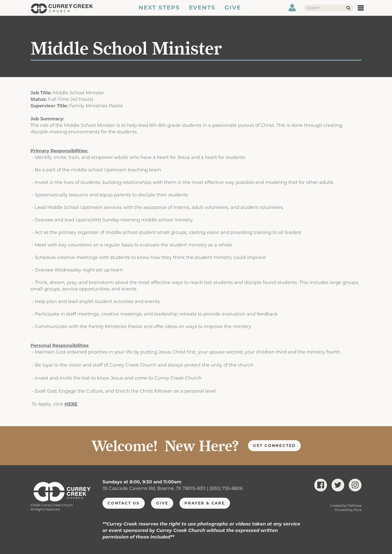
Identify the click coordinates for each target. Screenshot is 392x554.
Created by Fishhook (346, 506)
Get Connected (274, 446)
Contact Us (124, 503)
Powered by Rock (348, 510)
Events (202, 11)
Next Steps (159, 11)
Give (233, 11)
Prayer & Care (205, 503)
